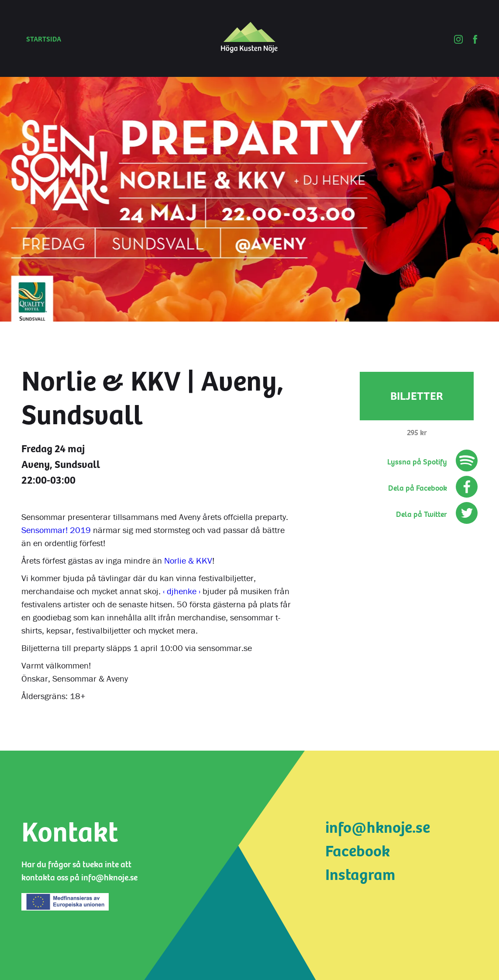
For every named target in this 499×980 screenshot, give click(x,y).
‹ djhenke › (182, 591)
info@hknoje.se (378, 828)
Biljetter (417, 396)
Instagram (360, 875)
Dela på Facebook (418, 488)
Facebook (358, 851)
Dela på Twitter (422, 514)
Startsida (44, 39)
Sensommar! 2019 (56, 530)
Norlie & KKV (188, 560)
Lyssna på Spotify (417, 462)
